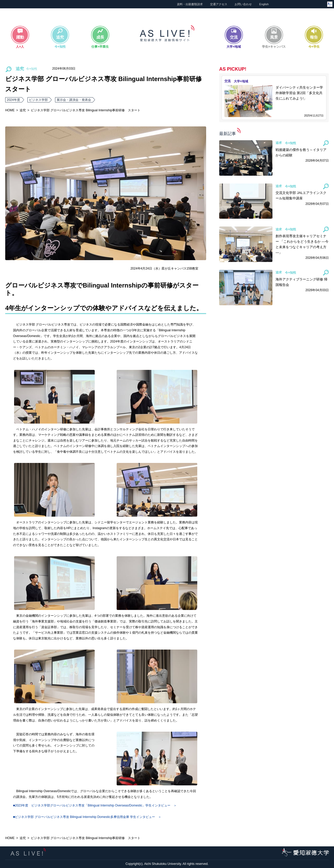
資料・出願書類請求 (190, 4)
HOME (10, 110)
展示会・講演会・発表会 (74, 100)
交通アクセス (219, 4)
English (264, 4)
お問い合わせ (243, 4)
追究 (23, 110)
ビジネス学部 (38, 100)
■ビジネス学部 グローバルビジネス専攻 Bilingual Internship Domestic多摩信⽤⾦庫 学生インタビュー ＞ (87, 817)
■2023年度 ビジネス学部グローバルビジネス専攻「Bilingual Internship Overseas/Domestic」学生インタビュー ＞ (95, 805)
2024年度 (13, 100)
